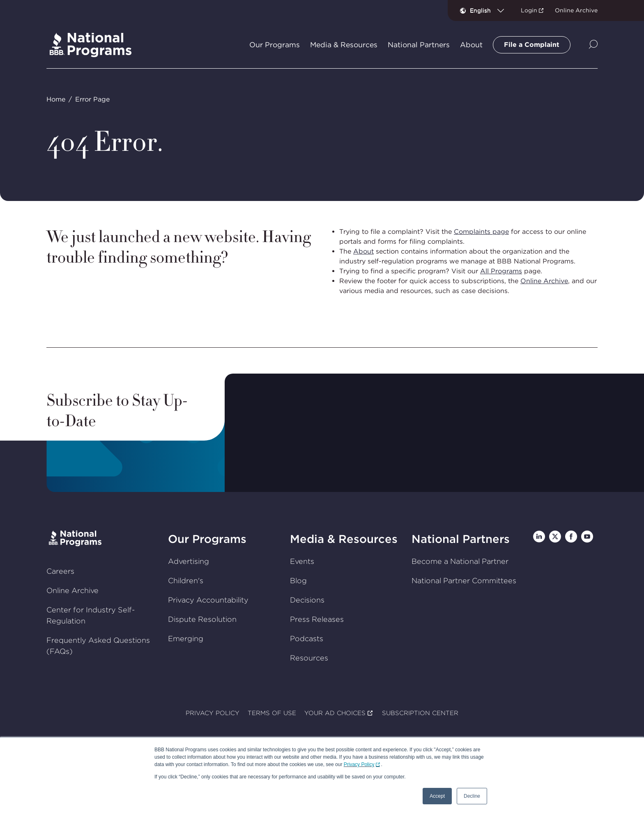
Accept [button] (437, 796)
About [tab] (471, 45)
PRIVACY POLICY (213, 713)
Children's (186, 581)
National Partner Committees (464, 581)
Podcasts (307, 638)
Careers (60, 571)
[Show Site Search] (593, 45)
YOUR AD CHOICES (335, 713)
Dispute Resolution (202, 619)
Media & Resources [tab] (344, 45)
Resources (309, 658)
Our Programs (207, 539)
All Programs (501, 271)
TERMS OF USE (272, 713)
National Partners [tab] (419, 45)
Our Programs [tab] (275, 45)
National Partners (461, 539)
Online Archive (576, 10)
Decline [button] (472, 796)
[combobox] (490, 10)
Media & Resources (344, 539)
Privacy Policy (359, 764)
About (363, 251)
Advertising (189, 561)
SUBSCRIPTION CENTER (420, 713)
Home (56, 99)
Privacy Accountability (208, 600)
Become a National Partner (460, 561)
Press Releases (317, 619)
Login (529, 10)
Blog (298, 581)
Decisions (307, 600)
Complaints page (481, 232)
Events (302, 561)
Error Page (92, 99)
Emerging (186, 638)
